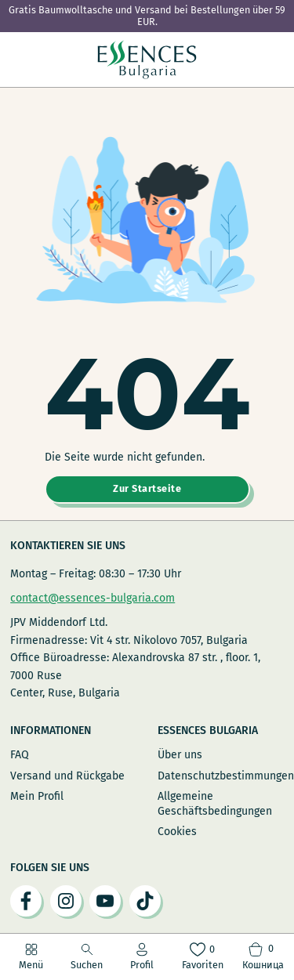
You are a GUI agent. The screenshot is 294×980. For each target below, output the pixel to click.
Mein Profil (37, 796)
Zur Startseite (147, 488)
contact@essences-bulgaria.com (93, 598)
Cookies (177, 832)
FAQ (20, 755)
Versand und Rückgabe (67, 776)
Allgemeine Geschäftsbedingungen (215, 803)
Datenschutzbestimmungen (221, 776)
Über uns (180, 755)
